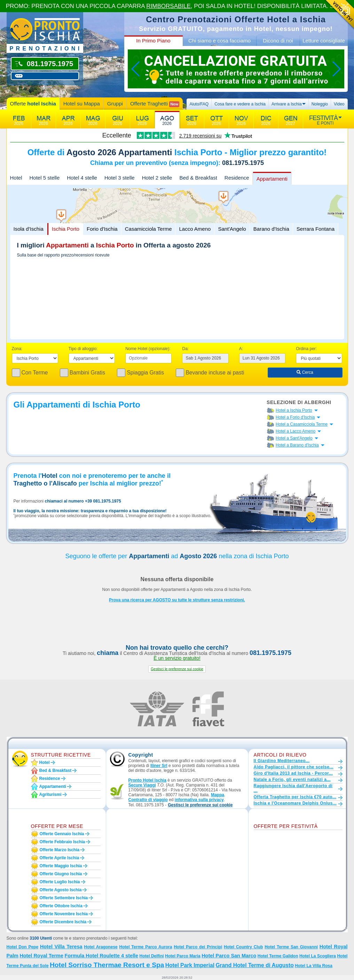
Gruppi (115, 104)
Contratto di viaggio (148, 800)
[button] (177, 669)
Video (339, 104)
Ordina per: (306, 349)
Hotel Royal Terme (41, 956)
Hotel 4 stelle (82, 178)
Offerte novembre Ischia (64, 914)
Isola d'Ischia (29, 229)
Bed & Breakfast (198, 178)
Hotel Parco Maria (183, 956)
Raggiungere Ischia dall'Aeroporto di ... (293, 788)
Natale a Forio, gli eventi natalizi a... (292, 780)
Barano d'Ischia (271, 229)
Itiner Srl (159, 766)
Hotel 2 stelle (157, 178)
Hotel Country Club (243, 947)
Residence (237, 178)
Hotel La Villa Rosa (314, 966)
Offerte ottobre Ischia (61, 906)
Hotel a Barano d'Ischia (297, 445)
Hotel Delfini (151, 956)
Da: (185, 349)
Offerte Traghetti (155, 104)
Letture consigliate (324, 41)
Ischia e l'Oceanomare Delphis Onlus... (295, 803)
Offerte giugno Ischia (61, 874)
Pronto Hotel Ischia (147, 780)
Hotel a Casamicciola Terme (302, 424)
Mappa (218, 795)
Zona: (17, 349)
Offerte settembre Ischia (64, 898)
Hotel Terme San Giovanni (291, 947)
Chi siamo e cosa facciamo (219, 41)
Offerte (33, 104)
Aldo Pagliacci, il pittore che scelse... (294, 767)
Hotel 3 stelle (120, 178)
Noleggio (320, 104)
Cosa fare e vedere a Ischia (240, 104)
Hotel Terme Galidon (278, 956)
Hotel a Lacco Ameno (296, 431)
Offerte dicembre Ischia (63, 922)
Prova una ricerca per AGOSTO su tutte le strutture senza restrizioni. (177, 600)
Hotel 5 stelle (45, 178)
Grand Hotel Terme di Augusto (254, 965)
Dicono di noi (278, 41)
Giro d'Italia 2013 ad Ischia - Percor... (293, 773)
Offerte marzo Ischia (60, 850)
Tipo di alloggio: (83, 349)
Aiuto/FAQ (199, 104)
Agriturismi (50, 795)
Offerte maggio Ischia (61, 866)
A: (241, 349)
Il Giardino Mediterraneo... (282, 761)
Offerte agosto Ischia (61, 890)
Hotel (16, 178)
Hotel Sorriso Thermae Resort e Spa (107, 965)
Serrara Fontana (316, 229)
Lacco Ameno (195, 229)
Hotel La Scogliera (318, 956)
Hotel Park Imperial (190, 965)
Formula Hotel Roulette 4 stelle (101, 956)
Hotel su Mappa (82, 104)
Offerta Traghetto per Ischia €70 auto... (295, 797)
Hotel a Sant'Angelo (294, 438)
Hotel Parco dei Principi (198, 947)
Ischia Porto (66, 229)
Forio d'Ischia (102, 229)
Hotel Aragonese (101, 947)
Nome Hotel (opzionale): (148, 349)
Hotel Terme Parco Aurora (146, 947)
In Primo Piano (153, 41)
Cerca (305, 372)
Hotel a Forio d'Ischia (295, 417)
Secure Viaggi (142, 785)
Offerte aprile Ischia (60, 858)
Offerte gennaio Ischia (62, 834)
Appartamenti (272, 179)
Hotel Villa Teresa (61, 947)
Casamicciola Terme (148, 229)
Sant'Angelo (232, 229)
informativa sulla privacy (199, 800)
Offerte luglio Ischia (60, 882)
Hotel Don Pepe (23, 947)
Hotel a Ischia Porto (294, 410)
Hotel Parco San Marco (229, 956)
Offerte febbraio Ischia (62, 842)
